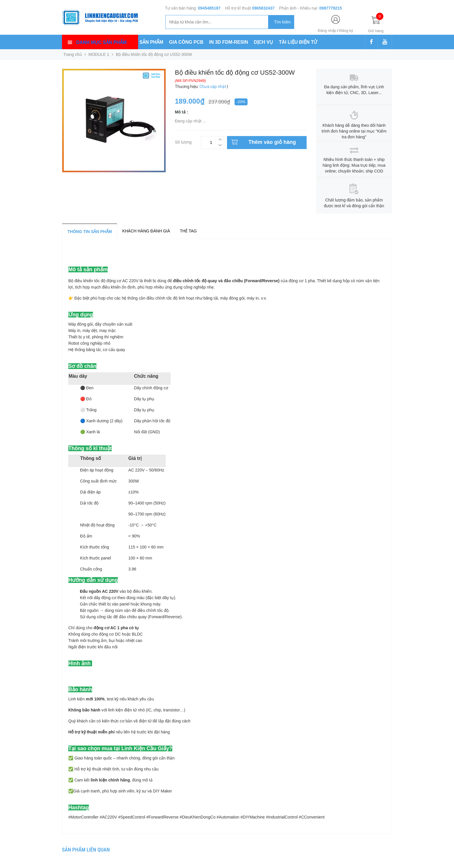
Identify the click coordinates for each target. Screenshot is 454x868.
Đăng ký (346, 31)
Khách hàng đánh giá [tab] (146, 231)
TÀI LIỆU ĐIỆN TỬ (298, 42)
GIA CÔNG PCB (186, 42)
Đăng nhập (327, 31)
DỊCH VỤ (264, 42)
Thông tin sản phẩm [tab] (90, 232)
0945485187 (209, 8)
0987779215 (331, 8)
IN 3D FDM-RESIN (228, 42)
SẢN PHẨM (151, 42)
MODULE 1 (99, 54)
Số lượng (183, 141)
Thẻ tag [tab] (188, 231)
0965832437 (263, 8)
